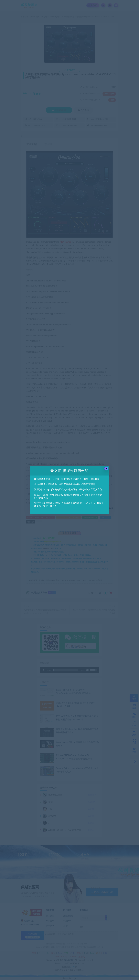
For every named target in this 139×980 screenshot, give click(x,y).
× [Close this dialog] (106, 469)
